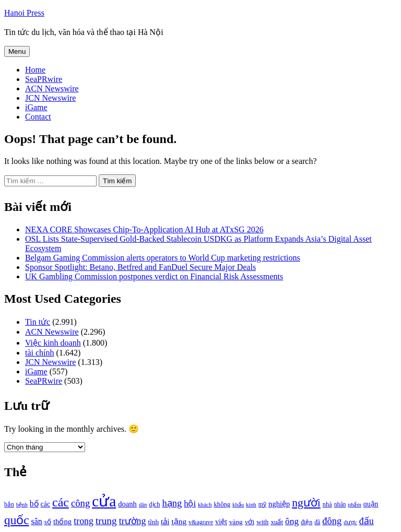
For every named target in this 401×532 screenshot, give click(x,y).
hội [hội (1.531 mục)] (190, 504)
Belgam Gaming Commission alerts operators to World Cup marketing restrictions (163, 258)
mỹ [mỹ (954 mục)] (262, 504)
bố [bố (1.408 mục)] (34, 504)
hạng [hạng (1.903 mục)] (172, 503)
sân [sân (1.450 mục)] (37, 521)
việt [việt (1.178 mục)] (221, 522)
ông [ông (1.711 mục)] (292, 521)
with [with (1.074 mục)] (262, 522)
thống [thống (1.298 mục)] (62, 522)
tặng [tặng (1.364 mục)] (179, 521)
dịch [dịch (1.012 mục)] (154, 504)
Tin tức (38, 322)
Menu (17, 51)
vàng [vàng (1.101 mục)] (236, 522)
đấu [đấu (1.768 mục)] (367, 521)
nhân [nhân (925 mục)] (340, 505)
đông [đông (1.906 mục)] (332, 521)
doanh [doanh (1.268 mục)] (127, 504)
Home (35, 70)
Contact (38, 117)
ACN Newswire (52, 88)
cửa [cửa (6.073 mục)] (104, 501)
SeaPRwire (44, 79)
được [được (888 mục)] (350, 522)
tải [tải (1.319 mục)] (165, 522)
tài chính (40, 353)
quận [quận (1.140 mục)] (371, 504)
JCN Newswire (50, 98)
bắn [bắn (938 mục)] (9, 505)
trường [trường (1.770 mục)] (133, 521)
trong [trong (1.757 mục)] (84, 521)
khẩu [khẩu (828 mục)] (238, 505)
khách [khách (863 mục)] (205, 504)
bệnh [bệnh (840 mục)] (22, 505)
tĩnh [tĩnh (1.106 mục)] (153, 522)
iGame (36, 107)
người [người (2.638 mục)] (306, 503)
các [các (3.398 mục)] (61, 502)
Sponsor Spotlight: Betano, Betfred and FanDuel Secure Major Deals (140, 267)
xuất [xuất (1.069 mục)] (277, 522)
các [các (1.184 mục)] (46, 504)
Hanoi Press (24, 13)
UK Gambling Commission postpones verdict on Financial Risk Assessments (154, 276)
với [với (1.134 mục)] (250, 522)
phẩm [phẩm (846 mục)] (355, 504)
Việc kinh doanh (53, 343)
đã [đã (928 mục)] (317, 522)
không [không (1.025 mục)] (222, 504)
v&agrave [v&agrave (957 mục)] (201, 522)
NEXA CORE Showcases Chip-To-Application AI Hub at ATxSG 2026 (144, 229)
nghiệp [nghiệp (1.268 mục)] (279, 504)
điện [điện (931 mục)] (306, 522)
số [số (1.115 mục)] (48, 522)
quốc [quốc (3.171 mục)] (17, 520)
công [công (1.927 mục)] (80, 503)
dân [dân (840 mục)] (143, 505)
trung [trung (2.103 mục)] (106, 521)
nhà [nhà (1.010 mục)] (327, 504)
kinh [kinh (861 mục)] (251, 504)
